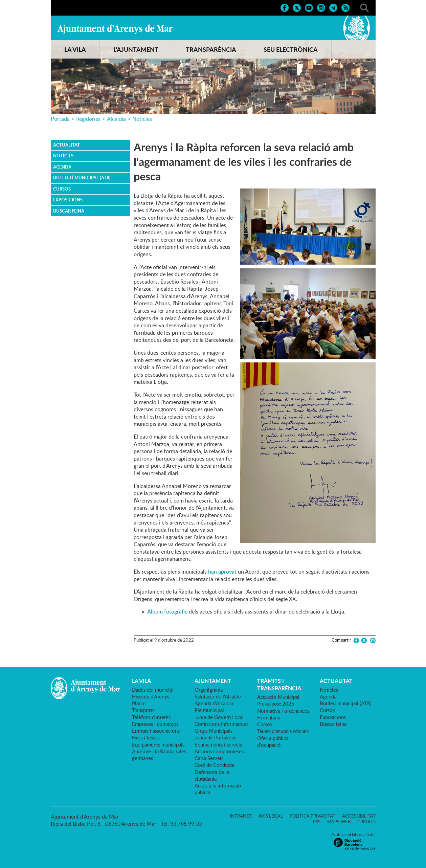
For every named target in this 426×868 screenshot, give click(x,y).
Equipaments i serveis (218, 744)
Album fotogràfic (167, 611)
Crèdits (366, 822)
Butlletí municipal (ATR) (82, 178)
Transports (143, 710)
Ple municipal (209, 710)
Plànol (139, 703)
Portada (60, 119)
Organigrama (209, 690)
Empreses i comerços (155, 724)
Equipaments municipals (158, 744)
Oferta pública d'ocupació (273, 741)
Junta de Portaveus (215, 737)
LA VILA (75, 49)
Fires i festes (146, 737)
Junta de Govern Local (219, 717)
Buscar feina (69, 211)
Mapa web (339, 822)
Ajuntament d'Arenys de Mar (115, 29)
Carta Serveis (209, 758)
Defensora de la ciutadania (212, 775)
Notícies (142, 119)
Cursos (62, 189)
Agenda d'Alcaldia (214, 703)
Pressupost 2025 (276, 704)
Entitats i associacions (156, 731)
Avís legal (271, 816)
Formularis (268, 717)
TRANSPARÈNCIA (211, 49)
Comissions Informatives (221, 724)
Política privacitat (312, 816)
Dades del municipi (153, 690)
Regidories (88, 119)
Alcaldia (116, 119)
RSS (317, 822)
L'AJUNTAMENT (136, 49)
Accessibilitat (359, 816)
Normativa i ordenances (283, 711)
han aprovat (222, 572)
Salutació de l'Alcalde (218, 696)
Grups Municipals (214, 731)
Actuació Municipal (278, 697)
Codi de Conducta (214, 765)
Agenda (62, 167)
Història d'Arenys (151, 696)
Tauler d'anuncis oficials (283, 731)
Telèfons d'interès (151, 717)
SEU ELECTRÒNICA (291, 49)
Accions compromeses (219, 751)
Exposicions (68, 200)
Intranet (241, 816)
